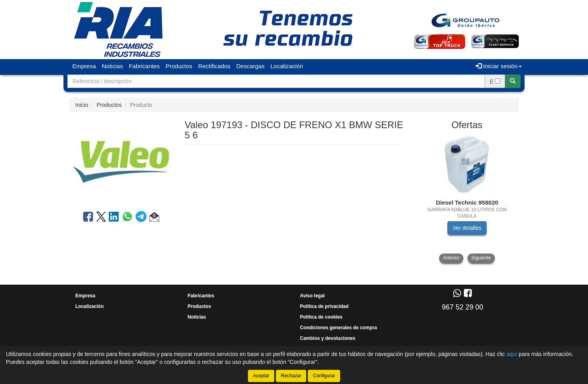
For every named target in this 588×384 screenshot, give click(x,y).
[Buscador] (276, 81)
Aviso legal (312, 296)
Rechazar (291, 376)
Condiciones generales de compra (338, 328)
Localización (287, 66)
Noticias (113, 66)
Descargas (251, 66)
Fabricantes (144, 66)
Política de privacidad (324, 306)
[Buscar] (513, 81)
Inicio (82, 105)
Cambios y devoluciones (328, 338)
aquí (512, 354)
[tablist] (467, 199)
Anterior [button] (451, 258)
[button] (154, 218)
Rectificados (214, 66)
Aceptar (261, 376)
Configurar (324, 376)
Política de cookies (321, 317)
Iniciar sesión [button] (499, 66)
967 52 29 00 (462, 307)
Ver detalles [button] (467, 228)
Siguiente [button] (481, 258)
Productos (179, 66)
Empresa (84, 66)
